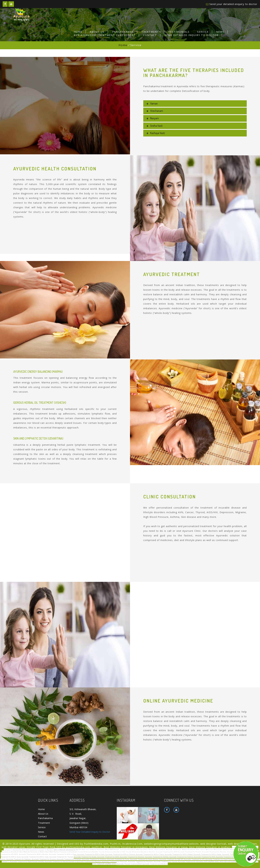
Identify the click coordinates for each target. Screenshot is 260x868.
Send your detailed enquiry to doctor (233, 4)
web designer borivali (213, 844)
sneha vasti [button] (155, 126)
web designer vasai (13, 847)
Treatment (151, 32)
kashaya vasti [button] (157, 133)
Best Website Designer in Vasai (168, 847)
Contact (150, 35)
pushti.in (97, 847)
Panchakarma (123, 32)
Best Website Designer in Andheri (210, 847)
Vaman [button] (153, 103)
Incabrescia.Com (132, 844)
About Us (97, 32)
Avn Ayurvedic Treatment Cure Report (105, 35)
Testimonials (179, 32)
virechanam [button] (156, 111)
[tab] (195, 104)
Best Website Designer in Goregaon (126, 847)
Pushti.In (115, 844)
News (220, 32)
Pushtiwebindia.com (96, 844)
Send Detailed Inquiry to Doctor (192, 35)
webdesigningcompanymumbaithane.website (171, 844)
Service (203, 32)
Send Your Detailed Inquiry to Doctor (90, 832)
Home (78, 32)
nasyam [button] (154, 118)
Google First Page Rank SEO (44, 847)
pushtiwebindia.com (78, 847)
